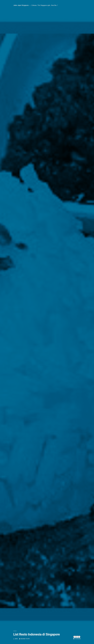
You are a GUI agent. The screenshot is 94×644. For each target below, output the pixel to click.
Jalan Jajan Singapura (21, 5)
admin (16, 639)
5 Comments (78, 639)
